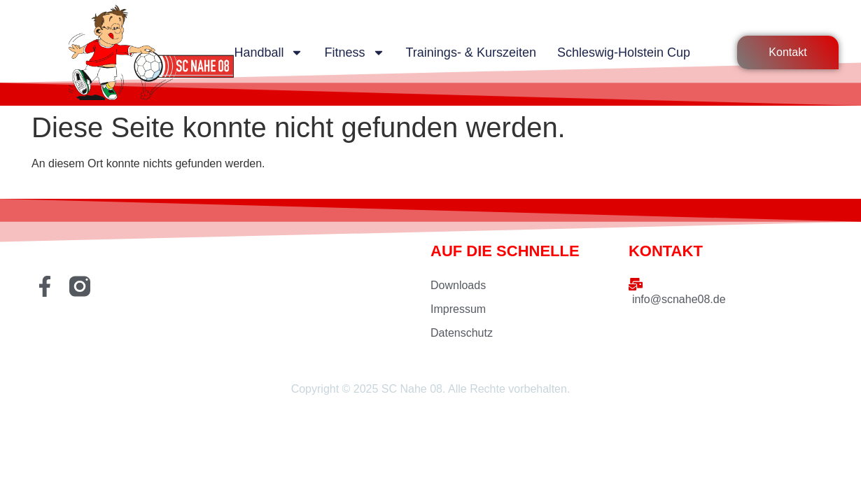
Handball (268, 52)
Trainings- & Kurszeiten (471, 52)
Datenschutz (462, 333)
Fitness (354, 52)
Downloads (458, 285)
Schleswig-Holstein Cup (624, 52)
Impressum (458, 309)
